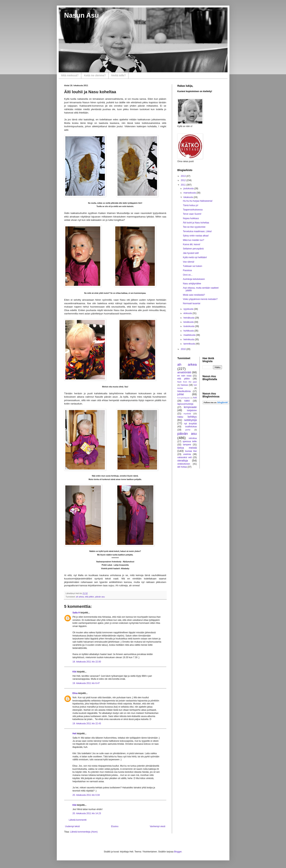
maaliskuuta (190, 335)
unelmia (187, 454)
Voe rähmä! (188, 262)
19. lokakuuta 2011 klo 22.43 (87, 724)
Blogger (178, 852)
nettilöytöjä (190, 420)
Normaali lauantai (191, 303)
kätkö (187, 401)
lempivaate (190, 407)
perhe (188, 430)
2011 (184, 185)
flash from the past (187, 382)
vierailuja (183, 461)
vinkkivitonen (184, 464)
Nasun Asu (82, 15)
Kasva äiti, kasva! (191, 244)
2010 (184, 349)
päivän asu (100, 597)
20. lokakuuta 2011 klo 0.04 (86, 795)
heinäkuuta (189, 318)
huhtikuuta (189, 331)
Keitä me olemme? (95, 75)
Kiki (75, 672)
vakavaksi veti (185, 457)
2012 (184, 180)
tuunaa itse (191, 451)
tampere (187, 445)
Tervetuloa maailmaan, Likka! (197, 231)
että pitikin (90, 597)
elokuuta (188, 313)
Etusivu (115, 826)
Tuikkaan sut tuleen (192, 266)
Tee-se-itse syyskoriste (194, 227)
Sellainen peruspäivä (193, 249)
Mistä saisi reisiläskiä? (194, 295)
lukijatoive (192, 410)
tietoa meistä (187, 448)
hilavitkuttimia (184, 391)
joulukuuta (189, 188)
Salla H (76, 613)
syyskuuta (189, 309)
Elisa (75, 693)
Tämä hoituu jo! (191, 205)
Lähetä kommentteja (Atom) (84, 832)
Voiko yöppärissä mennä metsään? (200, 299)
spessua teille (190, 441)
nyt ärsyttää (190, 424)
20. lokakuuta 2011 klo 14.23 (87, 813)
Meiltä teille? (119, 75)
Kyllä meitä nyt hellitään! (195, 257)
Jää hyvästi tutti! (191, 253)
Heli (75, 734)
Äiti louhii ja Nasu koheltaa (196, 223)
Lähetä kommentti (78, 820)
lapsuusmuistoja (185, 404)
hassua (184, 385)
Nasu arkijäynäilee (192, 284)
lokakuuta (188, 197)
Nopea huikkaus (191, 218)
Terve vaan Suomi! (192, 214)
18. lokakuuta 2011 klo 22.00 (87, 662)
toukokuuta (189, 326)
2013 (184, 176)
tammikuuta (189, 344)
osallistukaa (191, 427)
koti (195, 398)
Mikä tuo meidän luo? (193, 240)
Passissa (187, 270)
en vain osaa (184, 376)
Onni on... (188, 275)
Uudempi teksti (72, 826)
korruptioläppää (184, 398)
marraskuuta (190, 193)
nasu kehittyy (187, 417)
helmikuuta (189, 339)
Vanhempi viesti (158, 826)
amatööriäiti (184, 372)
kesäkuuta (189, 322)
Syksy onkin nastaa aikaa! (196, 236)
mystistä (187, 414)
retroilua (193, 438)
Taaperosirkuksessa (193, 210)
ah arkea (80, 597)
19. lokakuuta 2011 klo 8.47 (86, 683)
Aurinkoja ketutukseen (194, 279)
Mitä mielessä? (70, 75)
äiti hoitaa (182, 467)
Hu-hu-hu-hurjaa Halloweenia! (198, 201)
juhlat (181, 394)
